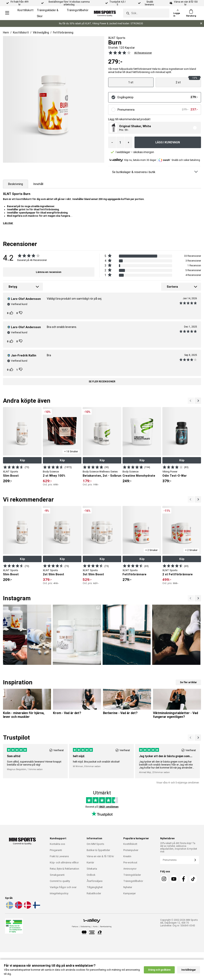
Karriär (90, 862)
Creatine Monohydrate (139, 476)
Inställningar (189, 970)
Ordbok (91, 875)
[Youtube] (174, 879)
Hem (6, 32)
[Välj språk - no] (18, 908)
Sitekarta (92, 869)
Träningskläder (132, 875)
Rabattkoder (94, 893)
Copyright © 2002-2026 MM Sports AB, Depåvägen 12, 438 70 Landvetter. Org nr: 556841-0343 (179, 923)
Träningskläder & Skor (48, 13)
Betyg (13, 287)
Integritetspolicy (59, 893)
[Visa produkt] (131, 82)
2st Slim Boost (53, 574)
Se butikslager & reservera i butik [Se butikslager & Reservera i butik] (134, 172)
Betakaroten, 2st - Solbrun (102, 476)
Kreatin (127, 856)
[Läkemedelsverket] (14, 927)
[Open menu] (7, 13)
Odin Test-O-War (175, 476)
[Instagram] (164, 879)
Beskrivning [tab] (16, 184)
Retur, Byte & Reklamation (64, 869)
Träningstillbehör (78, 10)
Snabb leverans (150, 3)
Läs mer (8, 223)
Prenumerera (126, 110)
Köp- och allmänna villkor (64, 862)
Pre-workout (130, 862)
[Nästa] (191, 401)
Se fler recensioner (102, 382)
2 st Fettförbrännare (178, 574)
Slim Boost (11, 476)
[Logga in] (178, 13)
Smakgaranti (57, 875)
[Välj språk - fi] (36, 908)
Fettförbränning (63, 32)
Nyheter (128, 887)
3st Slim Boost (93, 574)
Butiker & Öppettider (98, 850)
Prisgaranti (56, 850)
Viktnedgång (41, 32)
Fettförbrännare (134, 574)
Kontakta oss (57, 844)
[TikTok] (193, 879)
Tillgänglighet (95, 887)
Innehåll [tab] (38, 184)
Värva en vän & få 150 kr (100, 856)
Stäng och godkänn (159, 970)
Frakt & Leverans (59, 856)
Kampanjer (129, 893)
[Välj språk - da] (27, 908)
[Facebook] (184, 879)
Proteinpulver (131, 850)
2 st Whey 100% (54, 476)
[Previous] (198, 401)
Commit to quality (60, 881)
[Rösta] (12, 313)
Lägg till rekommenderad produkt (129, 119)
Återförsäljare (95, 881)
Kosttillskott (25, 10)
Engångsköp (126, 97)
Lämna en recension (49, 272)
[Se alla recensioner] (117, 53)
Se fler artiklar (188, 682)
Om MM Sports (95, 844)
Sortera (172, 287)
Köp (22, 460)
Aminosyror (130, 869)
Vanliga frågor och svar (63, 887)
